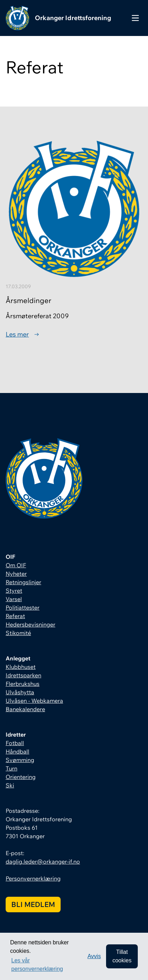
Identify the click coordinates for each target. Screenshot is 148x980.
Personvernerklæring (33, 878)
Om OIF (16, 565)
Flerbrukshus (23, 684)
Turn (11, 768)
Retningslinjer (23, 582)
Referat (15, 616)
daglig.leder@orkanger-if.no (43, 861)
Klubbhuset (21, 667)
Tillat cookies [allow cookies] (122, 956)
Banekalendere (25, 709)
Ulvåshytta (20, 692)
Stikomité (18, 633)
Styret (14, 591)
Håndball (17, 751)
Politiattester (23, 607)
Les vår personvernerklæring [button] (37, 965)
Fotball (15, 743)
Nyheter (16, 574)
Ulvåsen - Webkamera (34, 701)
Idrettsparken (23, 675)
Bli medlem (33, 904)
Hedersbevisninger (30, 624)
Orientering (21, 777)
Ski (10, 785)
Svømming (20, 760)
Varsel (14, 599)
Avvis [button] (94, 956)
